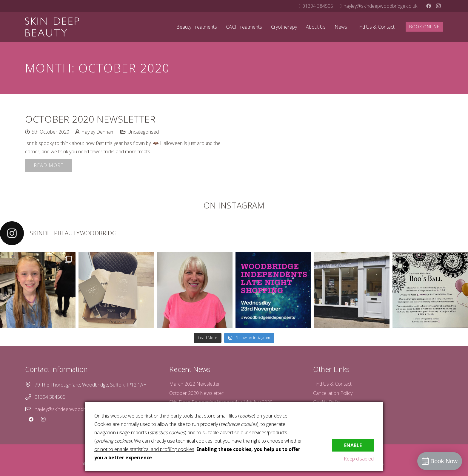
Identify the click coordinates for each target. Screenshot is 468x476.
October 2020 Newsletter (90, 119)
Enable (353, 445)
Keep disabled (359, 459)
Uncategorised (143, 132)
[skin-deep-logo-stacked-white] (52, 27)
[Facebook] (429, 6)
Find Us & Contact (332, 384)
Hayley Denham (98, 132)
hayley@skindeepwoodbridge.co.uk (71, 409)
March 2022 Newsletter (195, 384)
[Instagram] (438, 6)
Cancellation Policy (333, 393)
